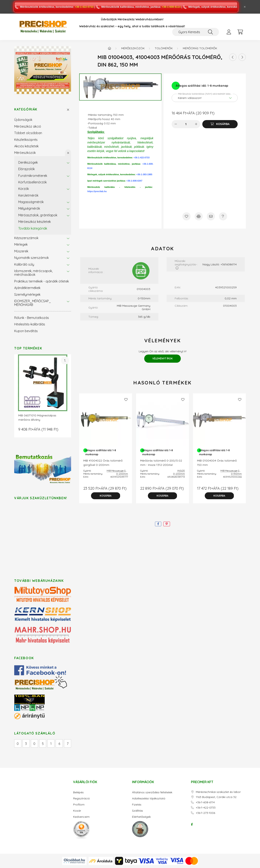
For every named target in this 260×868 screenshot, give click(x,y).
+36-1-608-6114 (171, 7)
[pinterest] (167, 524)
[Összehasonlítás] (199, 216)
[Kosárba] (220, 124)
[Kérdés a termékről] (223, 216)
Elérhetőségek (141, 817)
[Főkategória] (109, 48)
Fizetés (137, 805)
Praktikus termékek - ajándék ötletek (42, 281)
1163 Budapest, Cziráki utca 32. (216, 797)
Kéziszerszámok (26, 238)
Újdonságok (23, 120)
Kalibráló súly (24, 264)
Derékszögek (28, 162)
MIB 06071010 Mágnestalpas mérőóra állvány (37, 418)
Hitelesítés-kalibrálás (30, 324)
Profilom (79, 805)
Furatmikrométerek (33, 176)
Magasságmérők (31, 202)
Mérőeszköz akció (28, 126)
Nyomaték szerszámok (31, 258)
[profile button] (229, 32)
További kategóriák (33, 228)
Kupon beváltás (26, 331)
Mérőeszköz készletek (35, 222)
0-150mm (236, 474)
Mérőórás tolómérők (200, 48)
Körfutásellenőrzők (32, 182)
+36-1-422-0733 (84, 7)
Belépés (78, 792)
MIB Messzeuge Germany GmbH (124, 471)
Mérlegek (21, 244)
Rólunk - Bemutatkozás (32, 318)
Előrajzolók (27, 169)
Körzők (24, 189)
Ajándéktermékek (27, 288)
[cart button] (240, 32)
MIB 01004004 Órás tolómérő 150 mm (217, 463)
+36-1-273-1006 (205, 813)
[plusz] (196, 124)
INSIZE (181, 471)
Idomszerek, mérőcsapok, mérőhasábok (33, 273)
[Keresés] (210, 32)
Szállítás (138, 811)
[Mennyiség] (186, 124)
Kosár (77, 811)
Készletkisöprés (26, 140)
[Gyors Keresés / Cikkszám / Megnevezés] (196, 32)
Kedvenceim (81, 817)
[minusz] (176, 124)
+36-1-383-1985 (144, 174)
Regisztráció (81, 798)
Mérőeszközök (25, 153)
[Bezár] (245, 7)
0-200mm (122, 474)
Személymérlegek (27, 294)
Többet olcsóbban (28, 133)
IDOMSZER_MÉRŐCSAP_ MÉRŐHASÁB (33, 303)
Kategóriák (26, 109)
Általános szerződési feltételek (152, 792)
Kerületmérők (28, 195)
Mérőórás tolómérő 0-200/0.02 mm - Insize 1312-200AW (161, 463)
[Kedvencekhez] (186, 216)
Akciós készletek (26, 146)
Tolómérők (164, 48)
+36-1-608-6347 (134, 181)
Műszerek (21, 251)
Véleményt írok (162, 358)
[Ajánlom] (211, 216)
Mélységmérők (29, 208)
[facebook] (158, 524)
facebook (192, 824)
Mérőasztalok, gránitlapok (38, 215)
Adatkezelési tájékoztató (149, 798)
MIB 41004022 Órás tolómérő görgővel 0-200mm (103, 463)
